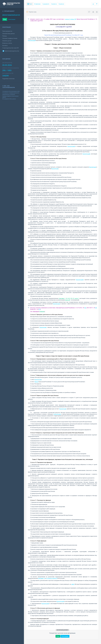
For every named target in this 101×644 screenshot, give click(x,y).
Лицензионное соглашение (9, 95)
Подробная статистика (8, 79)
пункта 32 (68, 300)
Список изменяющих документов (63, 33)
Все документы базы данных (9, 99)
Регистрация (12, 19)
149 (96, 308)
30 (72, 298)
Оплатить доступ (7, 41)
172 (39, 309)
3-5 (67, 298)
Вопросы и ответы (7, 43)
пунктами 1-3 (42, 578)
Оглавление (37, 4)
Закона (36, 382)
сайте (73, 584)
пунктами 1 (62, 298)
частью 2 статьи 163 (71, 19)
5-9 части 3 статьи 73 (52, 578)
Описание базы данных (9, 34)
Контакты (5, 46)
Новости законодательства (11, 51)
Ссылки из (61, 4)
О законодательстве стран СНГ (11, 48)
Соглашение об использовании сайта (11, 91)
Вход (5, 19)
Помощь (5, 36)
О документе (46, 4)
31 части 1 (76, 298)
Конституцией (32, 40)
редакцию (42, 312)
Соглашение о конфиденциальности (11, 93)
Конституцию (57, 414)
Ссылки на (54, 4)
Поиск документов (7, 31)
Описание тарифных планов (10, 38)
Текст (30, 4)
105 (85, 308)
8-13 (69, 298)
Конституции (93, 167)
